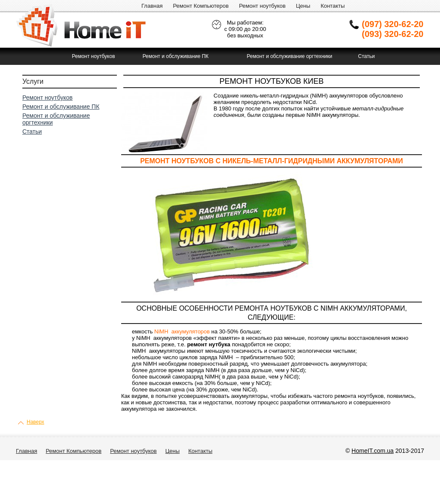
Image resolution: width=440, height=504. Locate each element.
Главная (152, 6)
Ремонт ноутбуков (262, 6)
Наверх (35, 422)
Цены (303, 6)
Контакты (333, 6)
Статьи (366, 56)
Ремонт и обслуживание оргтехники (289, 56)
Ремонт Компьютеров (201, 6)
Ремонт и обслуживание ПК (176, 56)
